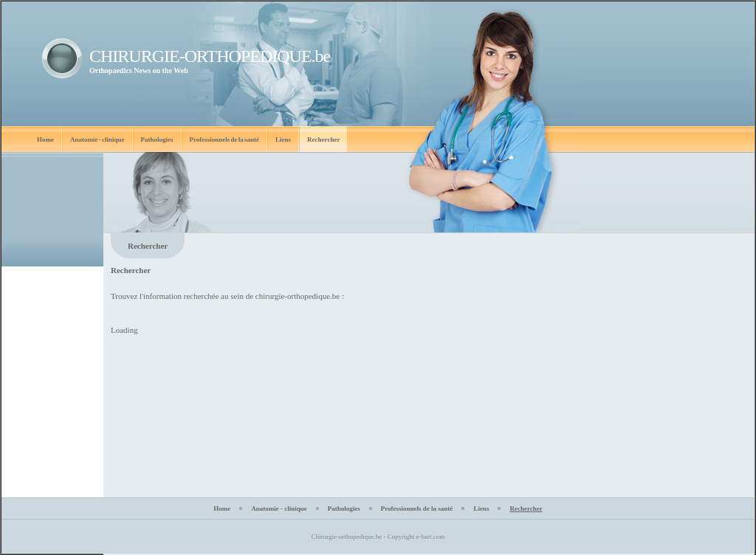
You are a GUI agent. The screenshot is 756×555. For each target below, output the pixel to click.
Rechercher (323, 139)
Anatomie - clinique (97, 139)
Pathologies (157, 139)
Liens (283, 139)
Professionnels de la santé (225, 139)
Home (45, 139)
